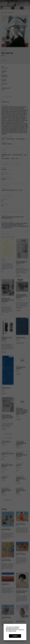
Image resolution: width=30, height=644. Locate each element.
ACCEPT (15, 636)
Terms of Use (12, 631)
